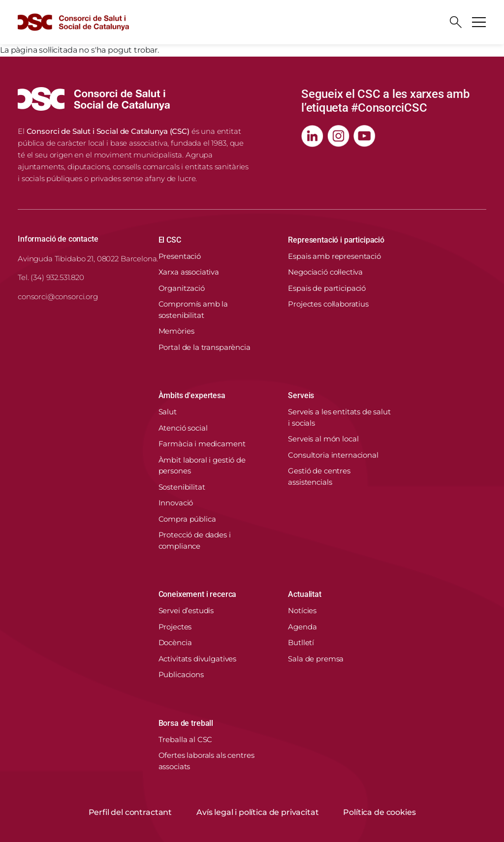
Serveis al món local (323, 439)
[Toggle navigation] (479, 22)
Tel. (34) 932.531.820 (51, 277)
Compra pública (187, 519)
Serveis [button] (301, 395)
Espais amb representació (334, 256)
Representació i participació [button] (336, 240)
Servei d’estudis (186, 610)
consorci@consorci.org (58, 296)
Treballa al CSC (186, 739)
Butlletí (301, 642)
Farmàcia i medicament (202, 444)
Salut (168, 412)
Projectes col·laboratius (328, 304)
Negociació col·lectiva (325, 272)
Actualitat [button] (304, 594)
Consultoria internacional (333, 455)
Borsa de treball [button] (186, 723)
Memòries (176, 331)
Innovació (176, 503)
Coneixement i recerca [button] (198, 594)
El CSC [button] (170, 240)
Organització (182, 288)
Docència (175, 642)
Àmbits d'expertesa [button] (192, 395)
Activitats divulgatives (198, 659)
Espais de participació (327, 288)
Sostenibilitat (182, 487)
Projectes (175, 627)
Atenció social (183, 428)
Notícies (302, 610)
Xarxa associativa (189, 272)
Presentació (180, 256)
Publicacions (181, 674)
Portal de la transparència (205, 347)
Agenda (302, 627)
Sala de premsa (316, 659)
